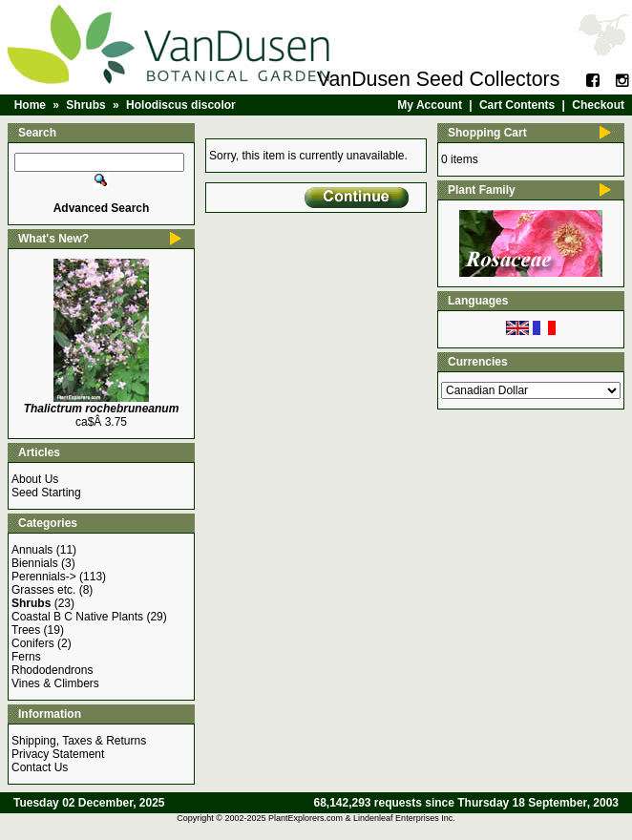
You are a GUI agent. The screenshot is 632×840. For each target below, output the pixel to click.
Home (30, 105)
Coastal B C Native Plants (77, 617)
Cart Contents (517, 105)
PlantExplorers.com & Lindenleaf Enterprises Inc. (362, 818)
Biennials (35, 563)
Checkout (598, 105)
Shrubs (85, 105)
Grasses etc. (43, 590)
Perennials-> (44, 577)
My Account (430, 105)
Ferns (26, 657)
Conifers (33, 643)
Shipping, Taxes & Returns (79, 741)
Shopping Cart (487, 133)
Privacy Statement (58, 754)
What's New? (53, 239)
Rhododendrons (52, 670)
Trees (26, 630)
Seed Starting (46, 493)
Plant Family (482, 190)
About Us (35, 479)
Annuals (32, 550)
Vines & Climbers (55, 683)
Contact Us (40, 767)
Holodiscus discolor (181, 105)
